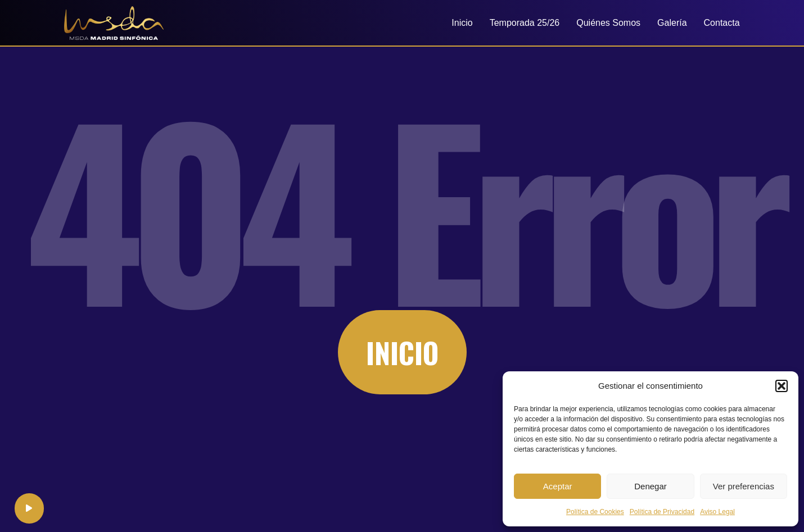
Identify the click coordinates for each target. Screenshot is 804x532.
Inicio (462, 23)
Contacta (722, 23)
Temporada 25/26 (525, 23)
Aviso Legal (717, 512)
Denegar (651, 486)
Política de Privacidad (662, 512)
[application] (30, 508)
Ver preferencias (744, 486)
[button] (782, 386)
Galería (672, 23)
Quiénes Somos (608, 23)
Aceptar (558, 486)
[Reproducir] (30, 508)
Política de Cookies (595, 512)
